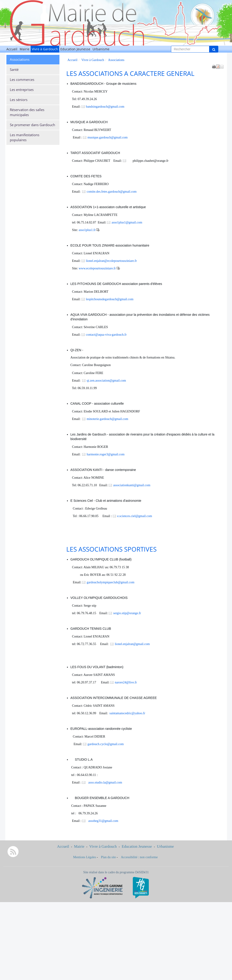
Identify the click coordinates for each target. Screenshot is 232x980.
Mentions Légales (85, 857)
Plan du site (108, 857)
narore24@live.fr (126, 682)
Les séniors (19, 100)
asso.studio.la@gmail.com (105, 782)
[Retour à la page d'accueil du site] (24, 23)
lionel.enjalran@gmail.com (132, 644)
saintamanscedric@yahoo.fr (127, 713)
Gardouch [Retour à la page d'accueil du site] (39, 5)
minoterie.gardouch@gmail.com (107, 419)
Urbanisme (101, 49)
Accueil (12, 49)
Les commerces (22, 80)
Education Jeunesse (75, 49)
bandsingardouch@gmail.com (105, 107)
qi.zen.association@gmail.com (106, 381)
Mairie (25, 49)
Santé (14, 70)
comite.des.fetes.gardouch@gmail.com (112, 192)
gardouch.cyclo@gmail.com (106, 744)
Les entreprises (22, 90)
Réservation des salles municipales (27, 112)
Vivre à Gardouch (45, 49)
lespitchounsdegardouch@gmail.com (110, 299)
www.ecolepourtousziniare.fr (97, 268)
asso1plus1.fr (87, 230)
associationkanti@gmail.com (134, 485)
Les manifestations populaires (25, 137)
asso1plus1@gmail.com (127, 222)
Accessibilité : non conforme (139, 857)
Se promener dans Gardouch (32, 125)
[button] (222, 66)
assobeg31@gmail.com (103, 821)
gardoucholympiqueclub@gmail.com (110, 582)
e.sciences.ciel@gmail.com (135, 516)
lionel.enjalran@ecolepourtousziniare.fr (111, 261)
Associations (20, 60)
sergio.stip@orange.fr (127, 613)
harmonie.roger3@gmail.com (105, 454)
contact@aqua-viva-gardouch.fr (106, 335)
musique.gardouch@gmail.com (108, 137)
